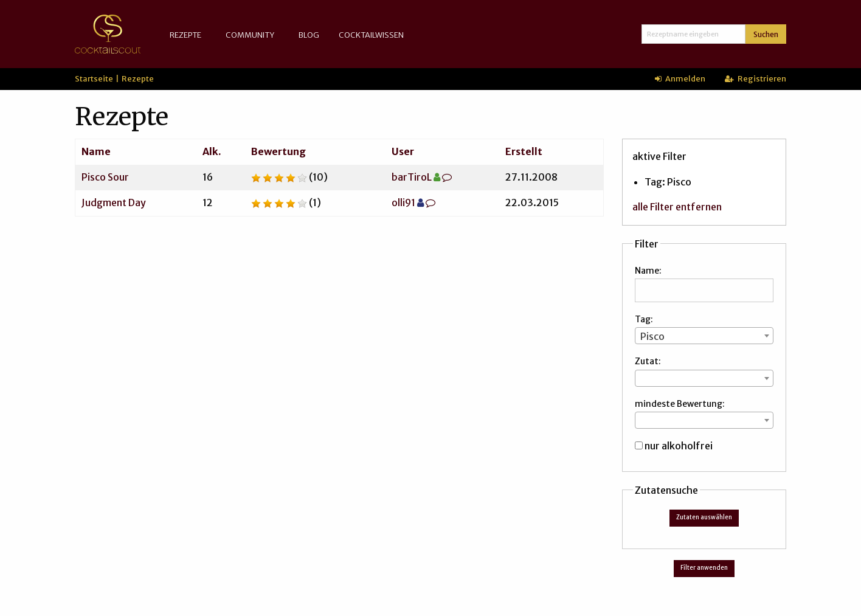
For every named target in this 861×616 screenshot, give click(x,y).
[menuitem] (188, 35)
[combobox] (704, 336)
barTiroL (412, 177)
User (403, 151)
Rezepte (185, 35)
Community (250, 35)
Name (96, 151)
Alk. (212, 151)
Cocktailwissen (371, 35)
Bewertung (278, 151)
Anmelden (680, 78)
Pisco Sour (105, 177)
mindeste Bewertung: (680, 404)
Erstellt (524, 151)
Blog (309, 35)
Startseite (94, 78)
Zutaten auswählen (704, 517)
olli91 (403, 202)
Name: (648, 271)
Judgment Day (114, 202)
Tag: (644, 319)
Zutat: (648, 361)
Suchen (766, 34)
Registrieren (756, 78)
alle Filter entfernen (677, 207)
